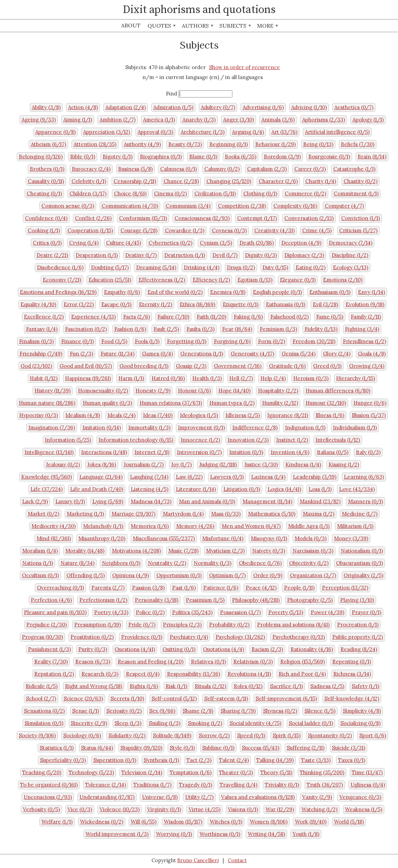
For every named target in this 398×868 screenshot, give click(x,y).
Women (269, 822)
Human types (232, 403)
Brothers (47, 169)
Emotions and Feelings (58, 292)
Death (257, 243)
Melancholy (103, 526)
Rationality (312, 649)
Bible (83, 157)
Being (318, 144)
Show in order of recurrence (245, 67)
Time (367, 772)
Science (83, 698)
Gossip (191, 366)
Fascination (86, 329)
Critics (47, 243)
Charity (321, 181)
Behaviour (275, 144)
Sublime (218, 748)
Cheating (44, 193)
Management (267, 501)
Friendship (41, 354)
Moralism (40, 551)
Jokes (102, 464)
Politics (192, 612)
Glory (337, 354)
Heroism (311, 378)
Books (241, 157)
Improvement (201, 427)
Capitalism (267, 169)
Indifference (255, 427)
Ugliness (368, 785)
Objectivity (309, 563)
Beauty (185, 144)
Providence (142, 637)
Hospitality (278, 391)
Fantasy (42, 329)
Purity (93, 649)
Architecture (203, 132)
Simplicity (362, 711)
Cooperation (90, 230)
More (267, 26)
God (36, 366)
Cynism (216, 243)
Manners (365, 501)
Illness (330, 415)
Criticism (358, 230)
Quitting (179, 649)
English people (277, 292)
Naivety (269, 551)
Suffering (306, 748)
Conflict (93, 218)
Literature (196, 489)
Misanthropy (102, 538)
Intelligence (49, 452)
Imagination (52, 427)
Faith (211, 317)
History (53, 391)
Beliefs (358, 144)
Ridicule (42, 686)
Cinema (170, 193)
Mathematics (272, 514)
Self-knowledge (352, 698)
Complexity (295, 206)
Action (83, 107)
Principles (182, 625)
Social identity (255, 723)
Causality (46, 181)
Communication (130, 206)
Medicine (360, 514)
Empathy (122, 292)
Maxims (319, 514)
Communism (188, 206)
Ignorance (288, 415)
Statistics (57, 748)
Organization (313, 575)
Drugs (241, 267)
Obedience (260, 563)
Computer (344, 206)
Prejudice (47, 625)
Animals (278, 120)
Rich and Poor (302, 674)
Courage (139, 230)
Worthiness (220, 834)
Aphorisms (324, 120)
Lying (108, 501)
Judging (218, 464)
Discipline (350, 255)
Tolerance (106, 785)
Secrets (127, 698)
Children (88, 193)
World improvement (117, 834)
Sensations (44, 711)
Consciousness (202, 218)
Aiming (78, 120)
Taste (316, 760)
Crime (317, 230)
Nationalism (362, 551)
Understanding (107, 797)
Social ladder (311, 723)
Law (189, 477)
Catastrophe (354, 169)
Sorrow (214, 735)
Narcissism (313, 551)
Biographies (161, 157)
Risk (176, 686)
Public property (358, 637)
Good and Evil (86, 366)
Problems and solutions (293, 625)
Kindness (303, 464)
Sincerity (89, 723)
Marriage (133, 514)
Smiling (165, 723)
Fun (81, 354)
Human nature (47, 403)
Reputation (54, 674)
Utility (199, 797)
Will (144, 822)
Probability (229, 625)
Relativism (253, 662)
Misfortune (223, 538)
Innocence (200, 440)
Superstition (115, 760)
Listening (150, 489)
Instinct (292, 440)
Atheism (48, 144)
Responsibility (194, 674)
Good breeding (144, 366)
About (131, 25)
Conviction (361, 218)
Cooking (44, 230)
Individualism (355, 427)
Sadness (327, 686)
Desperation (97, 255)
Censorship (135, 181)
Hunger (370, 403)
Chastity (361, 181)
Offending (86, 575)
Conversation (309, 218)
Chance (181, 181)
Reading (359, 649)
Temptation (191, 772)
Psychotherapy (299, 637)
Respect (143, 674)
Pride (142, 625)
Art (284, 132)
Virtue (204, 809)
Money (351, 538)
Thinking (322, 772)
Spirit (287, 735)
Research (100, 674)
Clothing (260, 193)
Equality (38, 304)
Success (261, 748)
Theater (236, 772)
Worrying (174, 834)
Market (43, 514)
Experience (93, 317)
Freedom (314, 341)
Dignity (261, 255)
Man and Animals (207, 501)
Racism (267, 649)
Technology (91, 772)
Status (97, 748)
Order (268, 575)
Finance (78, 341)
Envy (371, 292)
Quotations (223, 649)
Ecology (351, 267)
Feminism (278, 329)
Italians (333, 452)
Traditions (152, 785)
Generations (202, 354)
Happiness (88, 378)
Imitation (102, 427)
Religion (303, 662)
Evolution (365, 304)
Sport (373, 735)
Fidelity (321, 329)
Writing (266, 834)
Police (150, 612)
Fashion (130, 329)
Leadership (315, 477)
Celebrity (89, 181)
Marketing (85, 514)
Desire (52, 255)
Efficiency (211, 280)
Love (357, 489)
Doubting (110, 267)
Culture (124, 243)
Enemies (228, 292)
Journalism (144, 464)
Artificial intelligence (337, 132)
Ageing (39, 120)
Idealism (83, 415)
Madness (151, 501)
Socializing (361, 723)
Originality (363, 575)
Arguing (248, 132)
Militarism (355, 526)
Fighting (362, 329)
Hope (234, 391)
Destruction (185, 255)
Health (207, 378)
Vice (80, 809)
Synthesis (161, 760)
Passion (148, 588)
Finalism (36, 341)
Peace (261, 588)
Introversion (199, 452)
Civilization (215, 193)
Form (272, 341)
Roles (248, 686)
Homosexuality (103, 391)
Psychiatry (189, 637)
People (299, 588)
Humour (326, 403)
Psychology (240, 637)
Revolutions (249, 674)
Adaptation (126, 107)
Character (278, 181)
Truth (325, 785)
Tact (199, 760)
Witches (226, 822)
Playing (357, 600)
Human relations (171, 403)
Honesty (153, 391)
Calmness (178, 169)
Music (183, 551)
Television (142, 772)
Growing (367, 366)
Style (182, 748)
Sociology (82, 735)
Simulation (44, 723)
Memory (195, 526)
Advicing (309, 107)
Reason (93, 662)
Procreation (358, 625)
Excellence (44, 317)
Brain (372, 157)
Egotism (255, 280)
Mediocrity (54, 526)
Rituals (210, 686)
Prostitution (92, 637)
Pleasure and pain (55, 612)
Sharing (238, 711)
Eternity (156, 304)
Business (135, 169)
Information (68, 440)
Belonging (41, 157)
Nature (78, 563)
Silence (320, 711)
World (349, 822)
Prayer (367, 612)
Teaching (42, 772)
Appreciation (107, 132)
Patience (221, 588)
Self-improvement (286, 698)
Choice (130, 193)
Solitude (172, 735)
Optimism (227, 575)
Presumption (98, 625)
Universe (160, 797)
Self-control (174, 698)
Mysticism (225, 551)
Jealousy (63, 464)
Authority (142, 144)
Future (118, 354)
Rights (144, 686)
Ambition (118, 120)
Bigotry (118, 157)
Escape (116, 304)
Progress (42, 637)
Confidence (46, 218)
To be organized (49, 785)
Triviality (282, 785)
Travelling (239, 785)
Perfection (51, 600)
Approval (155, 132)
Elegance (298, 280)
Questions (135, 649)
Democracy (351, 243)
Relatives (208, 662)
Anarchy (199, 120)
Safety (365, 686)
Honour (194, 391)
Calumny (222, 169)
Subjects (235, 26)
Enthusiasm (330, 292)
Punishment (49, 649)
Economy (62, 280)
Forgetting (187, 341)
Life (47, 489)
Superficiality (63, 760)
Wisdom (183, 822)
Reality (51, 662)
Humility (280, 403)
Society (37, 735)
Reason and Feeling (151, 662)
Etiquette (241, 304)
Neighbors (121, 563)
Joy (181, 464)
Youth (306, 834)
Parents (108, 588)
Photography (310, 600)
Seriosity (124, 711)
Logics (284, 489)
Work (311, 822)
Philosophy (256, 600)
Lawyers (227, 477)
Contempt (257, 218)
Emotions (343, 280)
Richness (352, 674)
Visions (243, 809)
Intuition (246, 452)
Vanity (317, 797)
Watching (319, 809)
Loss (320, 489)
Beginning (229, 144)
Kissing (344, 464)
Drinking (202, 267)
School (41, 698)
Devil (225, 255)
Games (157, 354)
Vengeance (360, 797)
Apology (368, 120)
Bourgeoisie (329, 157)
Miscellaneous (164, 538)
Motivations (136, 551)
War (280, 809)
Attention (95, 144)
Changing (229, 181)
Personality (157, 600)
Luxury (70, 501)
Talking (275, 760)
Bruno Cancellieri (198, 860)
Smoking (205, 723)
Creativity (274, 230)
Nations (38, 563)
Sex (162, 711)
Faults (201, 329)
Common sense (68, 206)
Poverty (286, 612)
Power (328, 612)
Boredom (282, 157)
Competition (242, 206)
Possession (240, 612)
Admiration (173, 107)
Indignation (305, 427)
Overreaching (60, 588)
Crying (84, 243)
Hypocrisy (38, 415)
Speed (251, 735)
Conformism (143, 218)
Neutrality (167, 563)
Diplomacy (304, 255)
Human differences (338, 391)
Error (79, 304)
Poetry (111, 612)
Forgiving (232, 341)
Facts (137, 317)
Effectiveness (162, 280)
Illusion (369, 415)
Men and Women (251, 526)
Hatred (168, 378)
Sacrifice (286, 686)
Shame (198, 711)
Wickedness (102, 822)
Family (366, 317)
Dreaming (156, 267)
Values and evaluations (258, 797)
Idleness (243, 415)
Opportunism (179, 575)
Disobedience (60, 267)
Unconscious (48, 797)
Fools (147, 341)
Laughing (149, 477)
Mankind (320, 501)
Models (311, 538)
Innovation (248, 440)
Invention (290, 452)
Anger (239, 120)
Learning (364, 477)
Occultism (40, 575)
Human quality (107, 403)
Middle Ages (309, 526)
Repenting (352, 662)
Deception (301, 243)
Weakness (364, 809)
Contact (237, 860)
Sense (86, 711)
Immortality (149, 427)
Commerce (305, 193)
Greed (327, 366)
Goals (372, 354)
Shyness (280, 711)
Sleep (128, 723)
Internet (152, 452)
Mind (54, 538)
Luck (35, 501)
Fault (166, 329)
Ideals (121, 415)
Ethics (197, 304)
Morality (85, 551)
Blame (203, 157)
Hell (241, 378)
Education (110, 280)
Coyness (229, 230)
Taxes (352, 760)
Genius (299, 354)
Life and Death (97, 489)
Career (310, 169)
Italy (368, 452)
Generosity (252, 354)
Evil (325, 304)
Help (273, 378)
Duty (275, 267)
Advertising (263, 107)
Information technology (136, 440)
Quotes (162, 26)
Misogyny (269, 538)
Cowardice (185, 230)
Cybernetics (170, 243)
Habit (44, 378)
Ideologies (199, 415)
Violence (120, 809)
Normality (213, 563)
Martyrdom (183, 514)
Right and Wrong (94, 686)
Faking (248, 317)
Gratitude (287, 366)
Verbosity (41, 809)
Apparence (55, 132)
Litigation (242, 489)
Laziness (268, 477)
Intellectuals (338, 440)
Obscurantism (360, 563)
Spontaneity (330, 735)
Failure (173, 317)
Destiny (141, 255)
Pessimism (205, 600)
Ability (46, 107)
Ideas (158, 415)
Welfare (57, 822)
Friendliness (364, 341)
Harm (131, 378)
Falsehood (290, 317)
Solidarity (127, 735)
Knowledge (47, 477)
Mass (226, 514)
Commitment (356, 193)
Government (238, 366)
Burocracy (91, 169)
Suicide (349, 748)
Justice (261, 464)
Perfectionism (103, 600)
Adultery (218, 107)
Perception (345, 588)
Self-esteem (226, 698)
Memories (150, 526)
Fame (330, 317)
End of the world (175, 292)
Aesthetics (354, 107)
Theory (276, 772)
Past (184, 588)
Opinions (131, 575)
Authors (197, 26)
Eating (311, 267)
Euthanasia (286, 304)
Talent (234, 760)
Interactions (104, 452)
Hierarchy (356, 378)
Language (101, 477)
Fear (237, 329)
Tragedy (196, 785)
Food (114, 341)
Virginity (164, 809)
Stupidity (141, 748)
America (159, 120)
